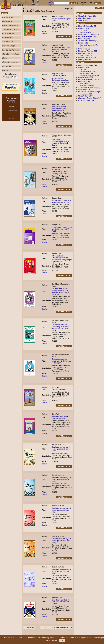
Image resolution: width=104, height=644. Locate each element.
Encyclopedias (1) (86, 55)
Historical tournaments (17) (89, 45)
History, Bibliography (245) (88, 65)
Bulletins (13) (83, 43)
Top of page (29, 627)
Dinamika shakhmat (59, 390)
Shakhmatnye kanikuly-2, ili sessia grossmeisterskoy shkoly (62, 480)
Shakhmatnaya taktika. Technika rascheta (60, 417)
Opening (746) (83, 67)
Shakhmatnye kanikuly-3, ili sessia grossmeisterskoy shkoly (62, 510)
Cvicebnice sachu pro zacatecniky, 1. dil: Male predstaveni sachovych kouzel (60, 328)
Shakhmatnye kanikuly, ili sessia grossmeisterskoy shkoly (61, 449)
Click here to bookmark (51, 3)
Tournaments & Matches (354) (89, 88)
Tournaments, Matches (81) (88, 41)
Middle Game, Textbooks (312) (89, 34)
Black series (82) (85, 84)
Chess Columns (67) (86, 96)
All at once (68, 627)
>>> (60, 627)
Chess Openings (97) (87, 32)
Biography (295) (84, 39)
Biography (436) (84, 82)
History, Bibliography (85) (87, 26)
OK (62, 641)
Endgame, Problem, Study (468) (90, 79)
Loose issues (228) (86, 94)
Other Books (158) (85, 90)
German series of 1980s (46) (89, 75)
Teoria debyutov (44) (87, 73)
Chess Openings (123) (87, 71)
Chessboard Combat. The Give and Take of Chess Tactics (61, 602)
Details (44, 34)
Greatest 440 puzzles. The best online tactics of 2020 (61, 201)
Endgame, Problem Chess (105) (90, 36)
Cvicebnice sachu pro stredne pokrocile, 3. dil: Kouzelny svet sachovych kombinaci (61, 291)
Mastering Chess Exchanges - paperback (60, 79)
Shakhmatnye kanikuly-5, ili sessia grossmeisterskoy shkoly (62, 541)
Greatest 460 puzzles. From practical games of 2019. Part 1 (62, 229)
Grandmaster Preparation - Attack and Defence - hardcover (61, 49)
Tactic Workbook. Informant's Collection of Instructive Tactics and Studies (60, 142)
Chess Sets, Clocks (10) (87, 16)
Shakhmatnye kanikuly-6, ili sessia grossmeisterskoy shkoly (62, 571)
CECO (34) (83, 69)
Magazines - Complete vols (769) (90, 92)
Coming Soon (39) (85, 60)
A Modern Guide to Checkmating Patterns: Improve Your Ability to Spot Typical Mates (62, 259)
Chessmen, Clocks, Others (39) (90, 98)
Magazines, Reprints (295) (88, 51)
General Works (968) (86, 77)
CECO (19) (83, 30)
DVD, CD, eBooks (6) (86, 100)
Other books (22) (84, 49)
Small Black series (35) (87, 85)
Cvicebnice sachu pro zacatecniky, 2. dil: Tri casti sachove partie (61, 361)
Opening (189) (83, 28)
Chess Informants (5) (86, 53)
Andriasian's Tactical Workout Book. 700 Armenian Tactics (59, 109)
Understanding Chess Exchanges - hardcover (60, 173)
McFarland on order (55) (87, 57)
